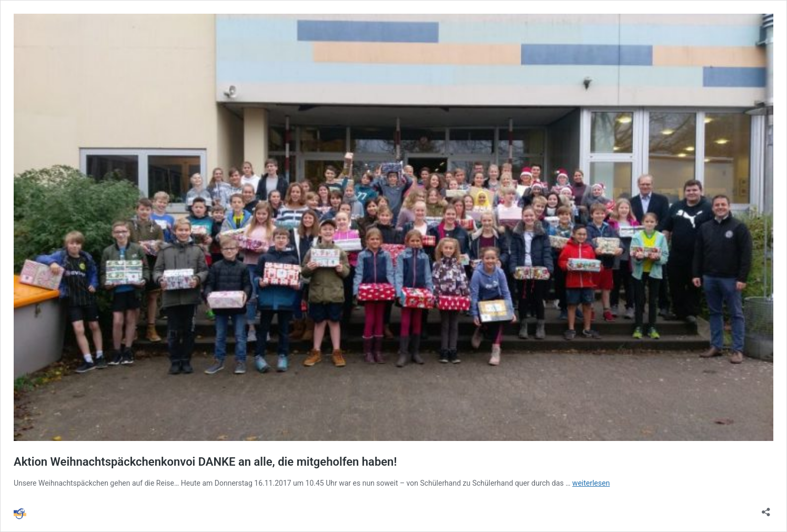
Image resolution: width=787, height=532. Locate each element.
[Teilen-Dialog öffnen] (766, 509)
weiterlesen (591, 483)
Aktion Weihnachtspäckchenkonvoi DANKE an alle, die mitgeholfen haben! (205, 462)
